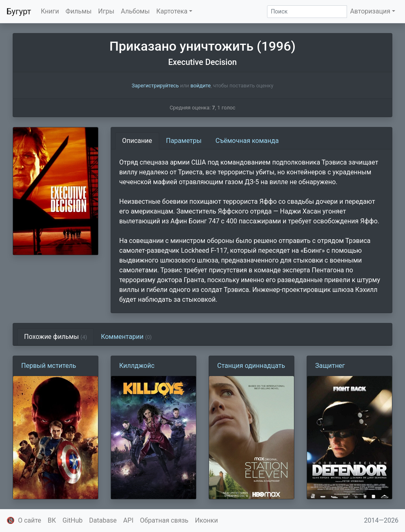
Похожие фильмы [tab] (56, 337)
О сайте (30, 520)
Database (103, 520)
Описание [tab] (137, 141)
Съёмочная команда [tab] (247, 141)
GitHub (72, 520)
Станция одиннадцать (251, 366)
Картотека (172, 11)
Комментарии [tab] (126, 337)
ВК (52, 520)
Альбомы (135, 11)
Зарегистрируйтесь (155, 86)
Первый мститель (49, 366)
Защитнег (330, 366)
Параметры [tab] (184, 141)
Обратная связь (164, 520)
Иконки (207, 520)
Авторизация (370, 11)
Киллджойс (137, 366)
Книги (50, 11)
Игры (106, 11)
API (128, 520)
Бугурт (19, 11)
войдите (200, 86)
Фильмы (79, 11)
